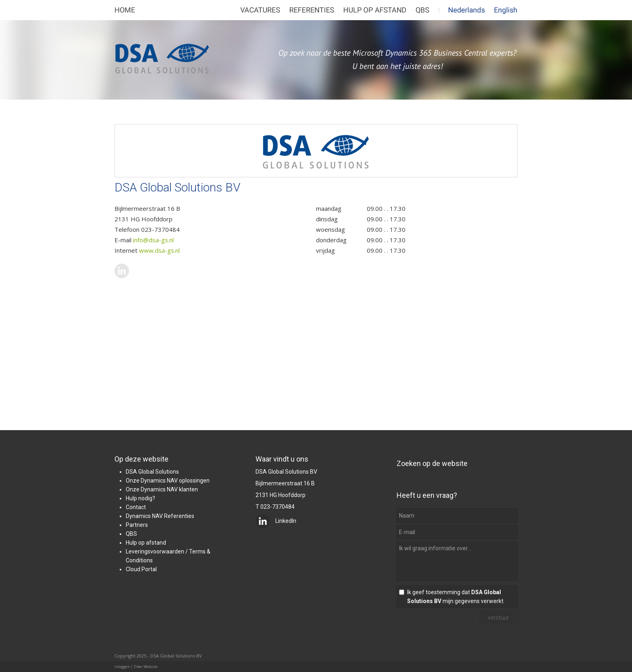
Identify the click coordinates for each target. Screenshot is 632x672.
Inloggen (122, 667)
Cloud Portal (141, 569)
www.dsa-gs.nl (159, 250)
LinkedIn (276, 521)
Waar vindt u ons (282, 459)
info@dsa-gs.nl (153, 240)
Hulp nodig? (140, 498)
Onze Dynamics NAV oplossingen (168, 481)
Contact (136, 507)
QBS (131, 534)
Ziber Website (146, 667)
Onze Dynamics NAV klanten (162, 489)
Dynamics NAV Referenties (160, 516)
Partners (137, 525)
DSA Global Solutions (152, 472)
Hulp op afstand (146, 543)
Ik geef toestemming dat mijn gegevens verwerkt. (456, 597)
